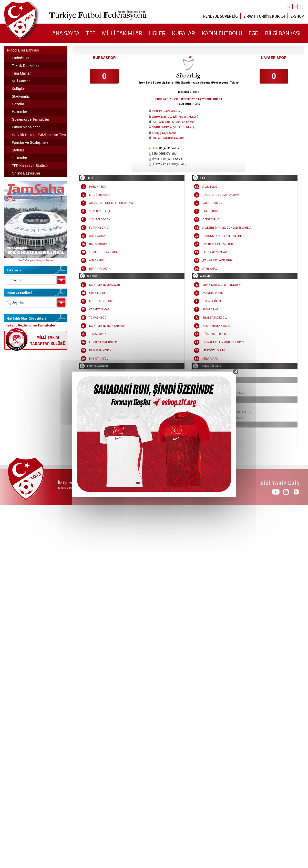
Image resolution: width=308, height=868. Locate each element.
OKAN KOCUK (97, 293)
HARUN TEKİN (98, 187)
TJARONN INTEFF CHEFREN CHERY (224, 236)
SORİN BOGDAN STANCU (104, 252)
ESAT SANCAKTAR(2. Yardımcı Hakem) (173, 122)
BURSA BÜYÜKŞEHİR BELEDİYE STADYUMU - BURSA (190, 99)
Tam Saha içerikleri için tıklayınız (36, 260)
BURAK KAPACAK (100, 269)
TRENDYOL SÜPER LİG (219, 16)
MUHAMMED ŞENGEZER (105, 285)
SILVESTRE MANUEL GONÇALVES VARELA (227, 228)
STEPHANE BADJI (100, 211)
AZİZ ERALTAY (97, 236)
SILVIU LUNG (210, 187)
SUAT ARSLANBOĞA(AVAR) (168, 138)
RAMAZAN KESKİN (100, 350)
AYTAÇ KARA (96, 260)
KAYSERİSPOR (274, 58)
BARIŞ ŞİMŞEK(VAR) (164, 133)
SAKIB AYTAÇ (210, 269)
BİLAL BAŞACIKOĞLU (215, 318)
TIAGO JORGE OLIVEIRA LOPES (221, 195)
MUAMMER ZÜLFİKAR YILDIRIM (222, 285)
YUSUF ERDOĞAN (100, 219)
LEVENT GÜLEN (212, 301)
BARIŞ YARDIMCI (99, 244)
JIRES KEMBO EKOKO (102, 301)
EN (301, 7)
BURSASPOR (104, 58)
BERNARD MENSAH (215, 252)
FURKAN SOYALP (99, 228)
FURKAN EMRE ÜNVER (103, 342)
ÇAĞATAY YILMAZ (99, 309)
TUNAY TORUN (98, 334)
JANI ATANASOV (99, 359)
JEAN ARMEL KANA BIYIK (217, 260)
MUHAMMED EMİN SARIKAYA (107, 326)
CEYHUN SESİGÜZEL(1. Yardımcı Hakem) (175, 117)
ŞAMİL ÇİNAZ (210, 309)
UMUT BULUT (210, 211)
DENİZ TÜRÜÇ (211, 219)
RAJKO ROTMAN (212, 203)
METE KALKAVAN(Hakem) (167, 111)
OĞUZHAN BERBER (214, 334)
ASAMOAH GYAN (213, 293)
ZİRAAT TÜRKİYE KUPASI (264, 16)
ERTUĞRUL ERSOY (100, 195)
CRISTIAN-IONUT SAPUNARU (220, 244)
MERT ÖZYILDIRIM (214, 350)
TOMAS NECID (98, 318)
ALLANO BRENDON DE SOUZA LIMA (111, 203)
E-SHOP (297, 16)
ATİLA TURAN (210, 359)
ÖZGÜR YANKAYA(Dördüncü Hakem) (173, 127)
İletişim (65, 483)
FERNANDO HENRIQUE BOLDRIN (223, 342)
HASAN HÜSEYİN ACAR (216, 326)
